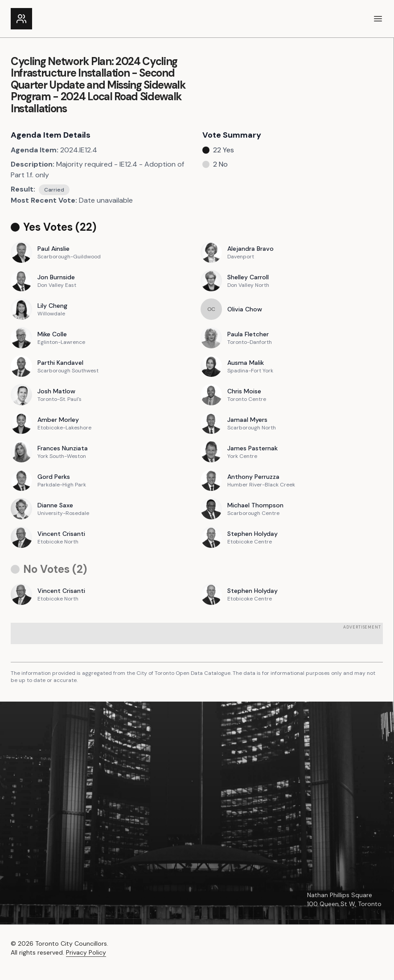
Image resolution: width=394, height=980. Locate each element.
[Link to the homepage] (21, 19)
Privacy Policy (86, 952)
